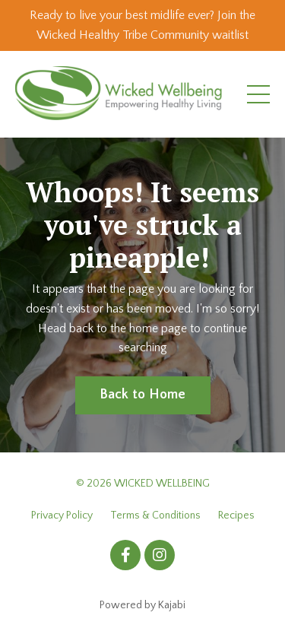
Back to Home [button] (143, 395)
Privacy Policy (62, 516)
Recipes (236, 516)
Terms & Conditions (155, 516)
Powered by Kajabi (142, 605)
